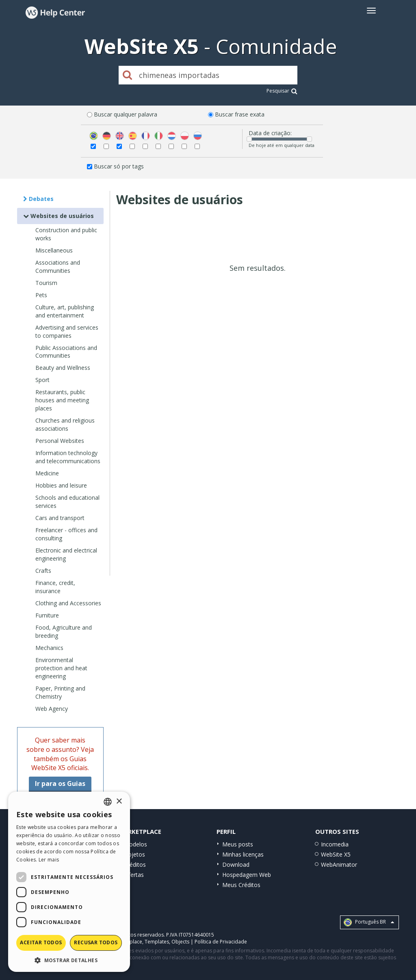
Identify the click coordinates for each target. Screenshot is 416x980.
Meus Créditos (241, 885)
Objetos (134, 854)
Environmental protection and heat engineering (61, 668)
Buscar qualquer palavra (126, 114)
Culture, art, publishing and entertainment (65, 311)
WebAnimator (339, 865)
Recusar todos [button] (96, 942)
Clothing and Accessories (68, 603)
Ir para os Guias (60, 784)
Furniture (47, 615)
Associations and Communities (58, 267)
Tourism (46, 283)
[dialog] (69, 882)
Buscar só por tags (119, 166)
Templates (157, 942)
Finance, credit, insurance (55, 587)
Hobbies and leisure (61, 485)
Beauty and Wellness (63, 368)
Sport (42, 380)
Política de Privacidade (221, 942)
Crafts (43, 571)
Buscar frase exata (240, 114)
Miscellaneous (54, 250)
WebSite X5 (336, 854)
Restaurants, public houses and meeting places (62, 400)
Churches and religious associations (65, 424)
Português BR (369, 922)
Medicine (47, 473)
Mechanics (49, 648)
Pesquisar (282, 91)
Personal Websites (60, 441)
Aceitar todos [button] (41, 942)
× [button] (119, 802)
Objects (180, 942)
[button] (69, 960)
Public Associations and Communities (66, 352)
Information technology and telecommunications (68, 457)
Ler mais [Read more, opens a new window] (49, 860)
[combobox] (108, 802)
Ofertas (134, 875)
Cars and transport (60, 518)
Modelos (135, 844)
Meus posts (238, 844)
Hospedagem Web (247, 875)
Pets (41, 295)
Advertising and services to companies (67, 331)
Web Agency (52, 709)
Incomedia (335, 844)
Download (236, 865)
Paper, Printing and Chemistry (60, 692)
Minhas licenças (243, 854)
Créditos (135, 865)
